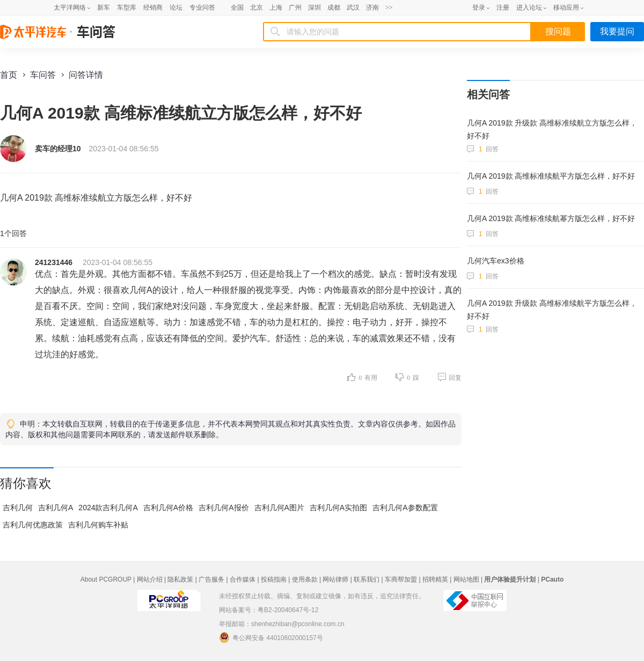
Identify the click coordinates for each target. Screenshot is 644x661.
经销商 (153, 8)
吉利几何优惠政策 (33, 525)
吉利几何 (18, 508)
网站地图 (466, 579)
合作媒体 (243, 579)
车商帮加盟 (401, 579)
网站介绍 (150, 579)
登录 (479, 8)
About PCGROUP (106, 579)
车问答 (43, 75)
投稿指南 (274, 579)
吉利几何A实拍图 (338, 508)
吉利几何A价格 (168, 508)
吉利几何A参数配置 (405, 508)
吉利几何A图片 (279, 508)
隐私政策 (180, 579)
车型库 (127, 8)
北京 (257, 8)
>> (389, 8)
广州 (295, 8)
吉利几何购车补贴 (98, 525)
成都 (334, 8)
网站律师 (335, 579)
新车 (104, 8)
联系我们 (367, 579)
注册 (503, 8)
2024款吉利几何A (108, 508)
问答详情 (86, 75)
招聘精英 (435, 579)
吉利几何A (56, 508)
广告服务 (211, 579)
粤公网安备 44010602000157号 (271, 637)
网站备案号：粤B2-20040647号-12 (269, 610)
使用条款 (305, 579)
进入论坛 (529, 8)
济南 (372, 8)
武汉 (353, 8)
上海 (276, 8)
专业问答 (202, 8)
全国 (237, 8)
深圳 (314, 8)
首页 (9, 75)
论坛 (176, 8)
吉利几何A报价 (224, 508)
